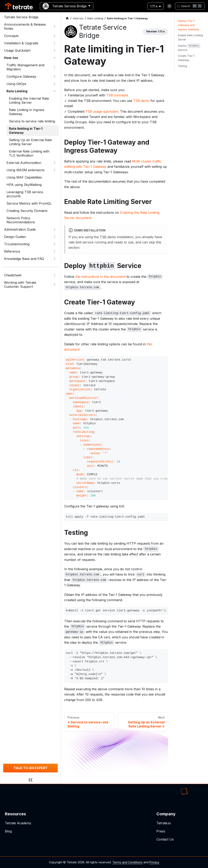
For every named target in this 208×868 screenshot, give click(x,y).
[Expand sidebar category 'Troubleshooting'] (54, 244)
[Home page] (67, 18)
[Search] (190, 6)
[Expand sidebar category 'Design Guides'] (54, 237)
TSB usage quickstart (102, 111)
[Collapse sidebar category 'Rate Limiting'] (54, 91)
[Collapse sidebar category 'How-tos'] (54, 58)
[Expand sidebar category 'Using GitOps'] (54, 84)
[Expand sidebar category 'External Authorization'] (54, 163)
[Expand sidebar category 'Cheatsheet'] (54, 275)
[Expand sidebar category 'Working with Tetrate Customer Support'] (54, 285)
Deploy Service (189, 47)
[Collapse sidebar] (30, 780)
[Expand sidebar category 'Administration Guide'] (54, 229)
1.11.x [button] (154, 6)
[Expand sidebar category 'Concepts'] (54, 36)
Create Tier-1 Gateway (186, 58)
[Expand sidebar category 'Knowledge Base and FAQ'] (54, 259)
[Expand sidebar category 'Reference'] (54, 251)
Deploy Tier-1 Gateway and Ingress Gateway (188, 25)
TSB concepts (117, 95)
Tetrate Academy (18, 823)
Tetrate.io (164, 823)
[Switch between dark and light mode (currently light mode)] (169, 6)
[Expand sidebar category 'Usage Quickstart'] (54, 50)
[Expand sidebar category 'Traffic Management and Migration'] (54, 67)
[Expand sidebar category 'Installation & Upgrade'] (54, 43)
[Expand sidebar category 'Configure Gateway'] (54, 76)
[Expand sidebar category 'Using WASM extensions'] (54, 170)
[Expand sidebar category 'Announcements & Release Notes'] (54, 26)
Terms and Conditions (127, 862)
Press (161, 831)
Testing (183, 66)
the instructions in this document (100, 277)
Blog (8, 831)
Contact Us (165, 839)
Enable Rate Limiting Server (190, 37)
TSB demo (141, 101)
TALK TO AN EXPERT (31, 768)
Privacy (154, 862)
